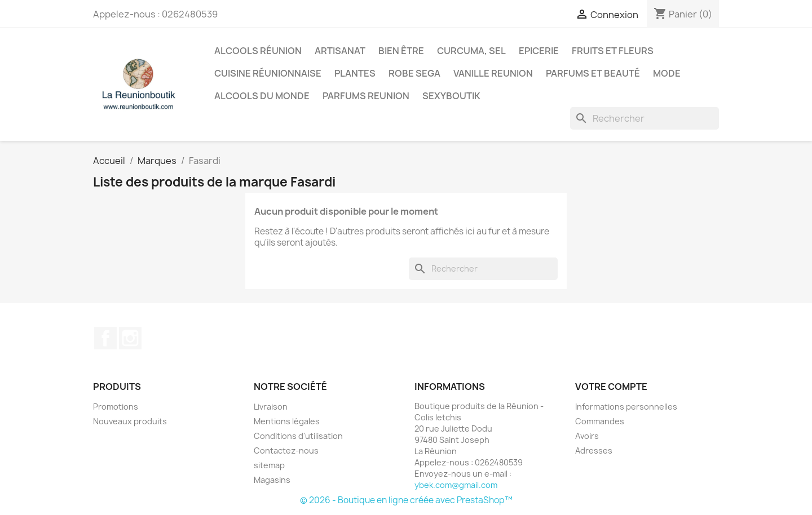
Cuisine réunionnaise (268, 73)
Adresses (594, 450)
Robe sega (414, 73)
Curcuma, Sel (471, 51)
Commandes (600, 421)
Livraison (271, 407)
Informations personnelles (626, 407)
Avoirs (587, 436)
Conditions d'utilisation (298, 436)
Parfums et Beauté (593, 73)
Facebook (105, 338)
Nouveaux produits (130, 421)
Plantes (355, 73)
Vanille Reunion (493, 73)
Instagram (130, 338)
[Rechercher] (645, 118)
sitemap (269, 465)
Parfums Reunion (366, 96)
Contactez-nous (286, 450)
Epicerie (539, 51)
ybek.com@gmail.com (456, 485)
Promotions (116, 407)
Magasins (272, 480)
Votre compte (611, 387)
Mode (667, 73)
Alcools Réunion (258, 51)
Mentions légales (287, 421)
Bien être (401, 51)
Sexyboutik (451, 96)
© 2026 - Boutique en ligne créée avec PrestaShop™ (406, 500)
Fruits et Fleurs (613, 51)
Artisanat (340, 51)
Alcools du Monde (262, 96)
